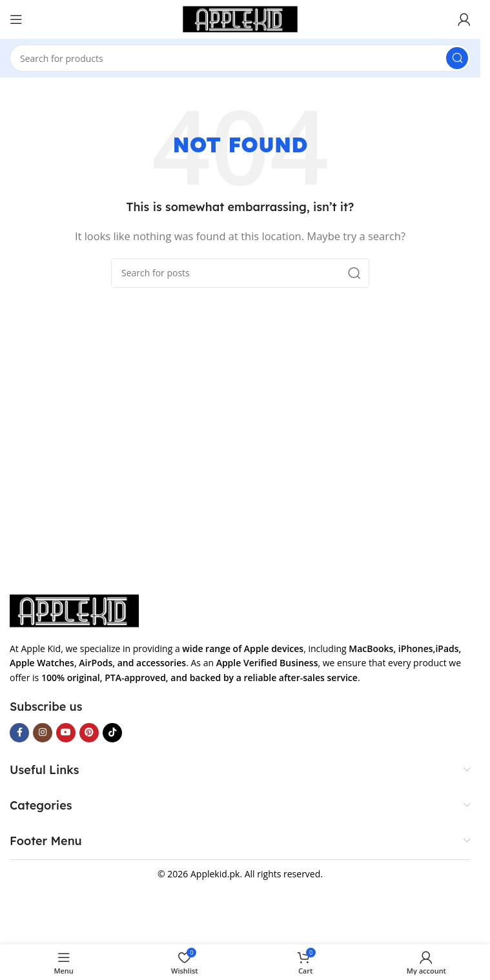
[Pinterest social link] (89, 733)
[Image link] (74, 610)
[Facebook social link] (19, 733)
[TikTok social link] (112, 733)
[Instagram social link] (43, 733)
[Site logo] (240, 18)
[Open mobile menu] (16, 19)
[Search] (240, 58)
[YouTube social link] (66, 733)
